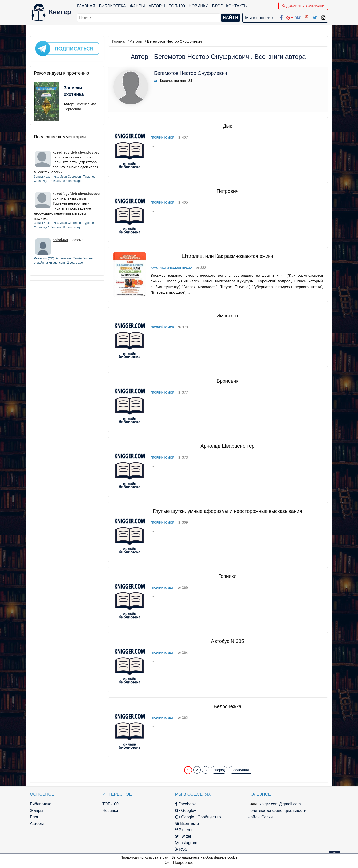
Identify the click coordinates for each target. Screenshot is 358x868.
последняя (240, 770)
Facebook (185, 804)
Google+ (186, 810)
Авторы (157, 6)
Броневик (227, 381)
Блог (217, 6)
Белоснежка (227, 706)
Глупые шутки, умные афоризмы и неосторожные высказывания (227, 511)
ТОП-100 (177, 6)
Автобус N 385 (227, 641)
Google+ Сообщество (198, 817)
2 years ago (75, 263)
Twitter (183, 836)
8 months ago (72, 181)
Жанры (137, 6)
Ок (167, 862)
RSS (181, 849)
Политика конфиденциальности (277, 810)
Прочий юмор (162, 138)
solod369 (60, 240)
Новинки (199, 6)
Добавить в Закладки (303, 6)
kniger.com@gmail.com (280, 804)
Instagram (186, 843)
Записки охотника (74, 91)
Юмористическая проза (172, 268)
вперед (219, 770)
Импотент (227, 316)
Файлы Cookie (261, 817)
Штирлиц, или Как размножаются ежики (227, 256)
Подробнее (183, 862)
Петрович (227, 191)
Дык (228, 126)
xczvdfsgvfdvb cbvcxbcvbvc (76, 152)
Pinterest (185, 830)
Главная (86, 6)
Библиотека (112, 6)
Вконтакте (187, 823)
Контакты (237, 6)
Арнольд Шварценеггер (227, 446)
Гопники (227, 576)
